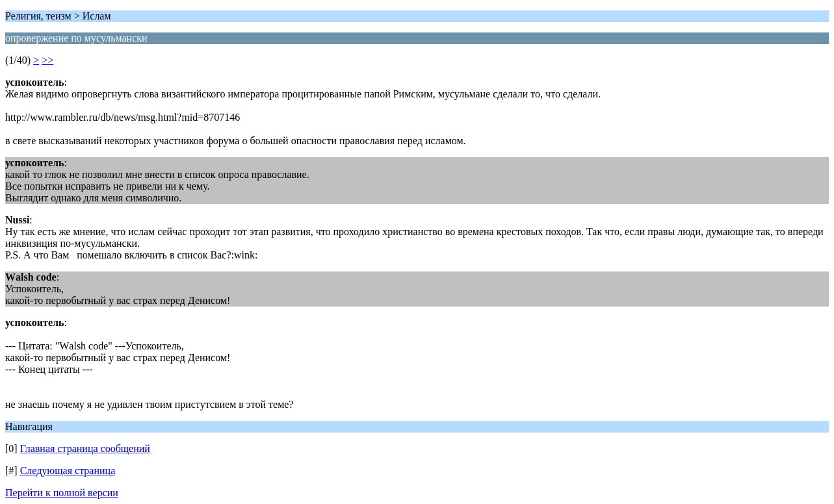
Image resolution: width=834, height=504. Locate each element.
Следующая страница (68, 471)
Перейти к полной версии (62, 493)
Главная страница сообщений (85, 448)
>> (47, 60)
